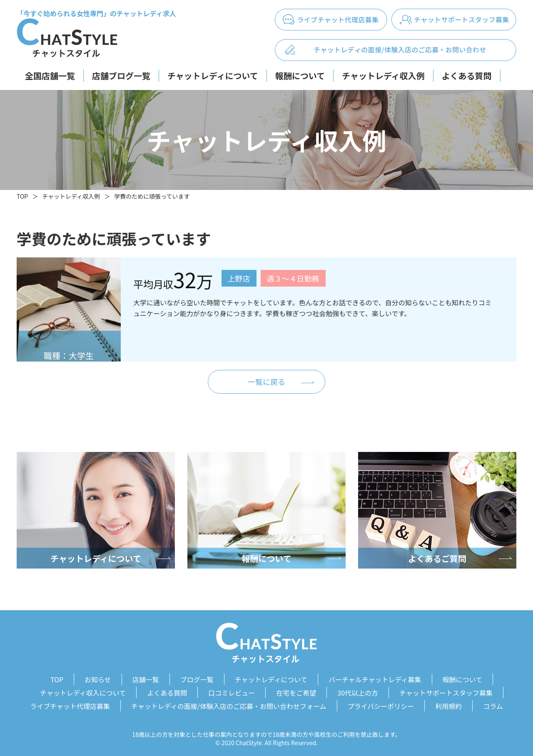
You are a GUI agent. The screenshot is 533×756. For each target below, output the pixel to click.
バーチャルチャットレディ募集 (375, 679)
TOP (22, 196)
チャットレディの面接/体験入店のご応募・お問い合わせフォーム (229, 703)
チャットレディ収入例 (383, 76)
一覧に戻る (266, 382)
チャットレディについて (213, 76)
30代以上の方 (358, 691)
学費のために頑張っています (152, 196)
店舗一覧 (146, 679)
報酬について (300, 76)
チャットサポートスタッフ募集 (446, 691)
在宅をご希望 (296, 691)
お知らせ (98, 679)
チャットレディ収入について (83, 691)
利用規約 (448, 703)
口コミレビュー (232, 691)
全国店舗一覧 (50, 76)
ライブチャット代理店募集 (70, 703)
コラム (493, 703)
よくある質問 (467, 76)
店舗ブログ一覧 (121, 76)
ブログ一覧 (197, 679)
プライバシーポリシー (381, 703)
